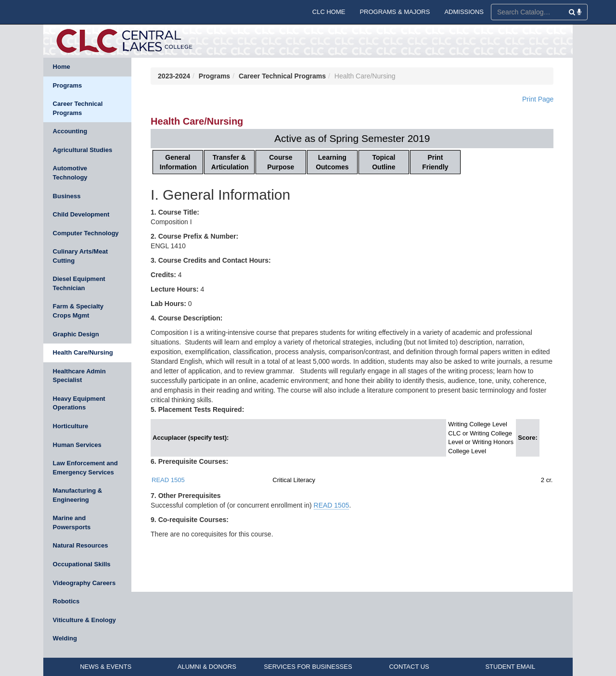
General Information (178, 162)
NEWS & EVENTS (106, 667)
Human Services (77, 445)
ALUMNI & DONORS (207, 667)
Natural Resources (81, 545)
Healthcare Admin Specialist (79, 376)
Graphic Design (76, 334)
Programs (68, 85)
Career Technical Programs (78, 108)
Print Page (538, 99)
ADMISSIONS (464, 12)
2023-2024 (174, 76)
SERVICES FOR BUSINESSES (308, 667)
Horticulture (71, 426)
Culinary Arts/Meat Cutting (80, 256)
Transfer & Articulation (230, 162)
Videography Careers (84, 583)
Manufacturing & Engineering (78, 495)
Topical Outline (384, 162)
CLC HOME (329, 12)
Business (67, 196)
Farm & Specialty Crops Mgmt (78, 311)
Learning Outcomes (332, 162)
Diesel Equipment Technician (79, 283)
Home (62, 67)
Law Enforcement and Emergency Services (85, 468)
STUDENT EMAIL (510, 667)
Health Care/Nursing (83, 352)
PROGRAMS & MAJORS (395, 12)
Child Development (81, 214)
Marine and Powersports (72, 523)
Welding (65, 638)
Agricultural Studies (83, 150)
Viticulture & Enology (84, 620)
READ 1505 (168, 480)
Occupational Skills (82, 564)
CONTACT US (409, 667)
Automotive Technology (70, 173)
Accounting (70, 131)
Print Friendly (435, 162)
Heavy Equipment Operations (79, 403)
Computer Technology (86, 233)
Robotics (66, 601)
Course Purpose (281, 162)
